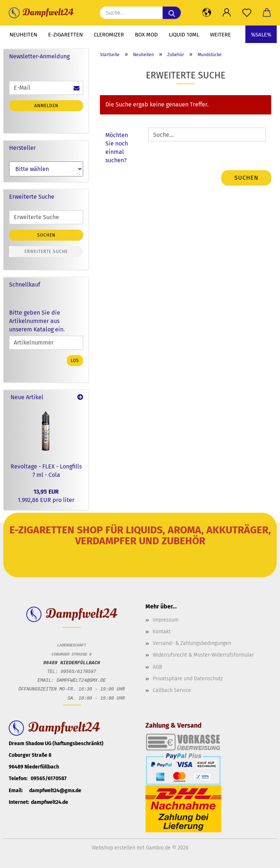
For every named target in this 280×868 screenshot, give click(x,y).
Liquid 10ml (184, 35)
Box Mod (146, 35)
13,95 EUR (46, 492)
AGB (157, 667)
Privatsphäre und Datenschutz (188, 679)
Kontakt (162, 632)
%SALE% (261, 35)
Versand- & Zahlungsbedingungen (192, 643)
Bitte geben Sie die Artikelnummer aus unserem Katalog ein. (37, 321)
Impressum (166, 620)
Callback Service (172, 690)
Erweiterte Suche (46, 252)
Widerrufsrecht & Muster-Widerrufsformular (203, 655)
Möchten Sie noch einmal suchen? (117, 148)
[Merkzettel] (247, 13)
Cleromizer (109, 35)
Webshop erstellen (114, 848)
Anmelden (46, 106)
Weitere (220, 35)
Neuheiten (23, 35)
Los (75, 361)
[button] (207, 13)
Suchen (246, 178)
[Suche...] (172, 13)
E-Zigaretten (65, 35)
